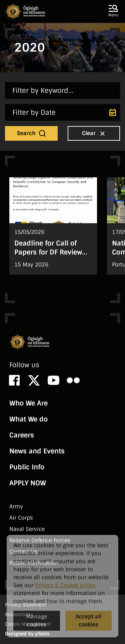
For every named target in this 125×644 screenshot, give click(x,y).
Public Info (27, 467)
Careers (22, 435)
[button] (113, 11)
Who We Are (28, 403)
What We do (28, 419)
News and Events (37, 451)
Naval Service (27, 529)
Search (32, 133)
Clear (94, 133)
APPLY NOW (28, 483)
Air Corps (21, 518)
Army (16, 506)
